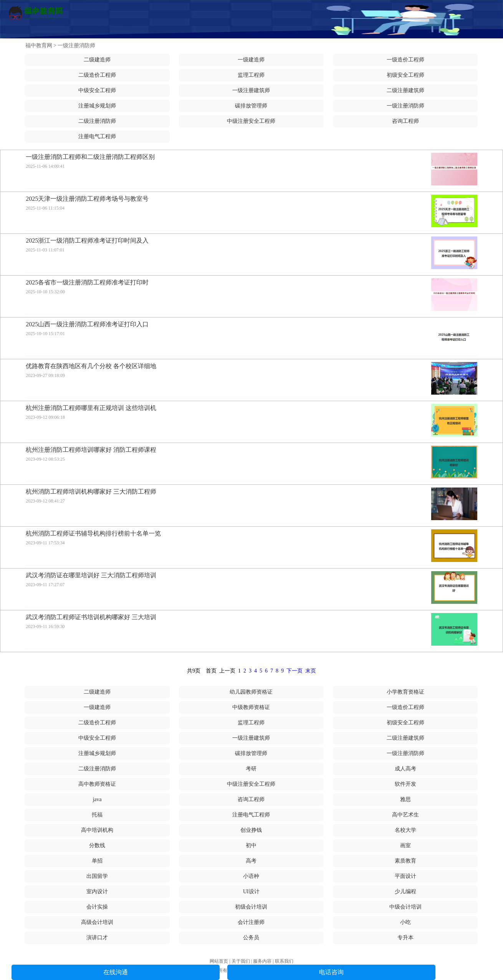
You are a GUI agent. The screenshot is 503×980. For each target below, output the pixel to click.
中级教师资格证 (251, 707)
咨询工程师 (405, 121)
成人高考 (405, 769)
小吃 (405, 922)
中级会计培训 (405, 907)
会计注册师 (251, 922)
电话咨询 (331, 972)
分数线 (97, 845)
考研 (251, 769)
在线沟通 (116, 972)
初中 (251, 845)
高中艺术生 (405, 815)
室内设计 (97, 892)
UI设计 (251, 892)
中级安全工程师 (97, 90)
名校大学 (405, 830)
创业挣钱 (251, 830)
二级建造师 (97, 60)
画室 (405, 845)
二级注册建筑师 (405, 90)
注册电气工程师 (97, 136)
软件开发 (405, 784)
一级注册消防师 (76, 45)
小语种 (251, 876)
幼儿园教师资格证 (251, 692)
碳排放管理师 (251, 106)
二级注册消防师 (97, 121)
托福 (97, 815)
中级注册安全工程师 (251, 121)
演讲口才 (97, 938)
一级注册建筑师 (251, 90)
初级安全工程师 (405, 75)
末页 (311, 671)
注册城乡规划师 (97, 106)
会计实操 (97, 907)
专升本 (405, 938)
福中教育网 (39, 45)
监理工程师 (251, 75)
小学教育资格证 (405, 692)
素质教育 (405, 861)
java (97, 799)
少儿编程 (405, 892)
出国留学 (97, 876)
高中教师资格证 (97, 784)
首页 (211, 671)
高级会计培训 (97, 922)
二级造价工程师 (97, 75)
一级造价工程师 (405, 60)
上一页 (227, 671)
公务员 (251, 938)
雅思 (405, 799)
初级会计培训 (251, 907)
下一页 (295, 671)
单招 (97, 861)
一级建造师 (251, 60)
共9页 (194, 671)
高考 (251, 861)
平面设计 (405, 876)
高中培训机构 (97, 830)
